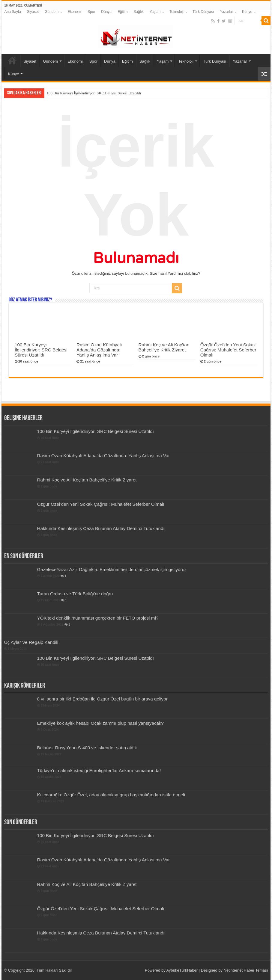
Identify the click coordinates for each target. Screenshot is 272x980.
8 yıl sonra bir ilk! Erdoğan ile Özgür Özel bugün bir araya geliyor (102, 699)
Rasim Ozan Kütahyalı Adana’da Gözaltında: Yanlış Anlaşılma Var (99, 350)
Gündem (52, 12)
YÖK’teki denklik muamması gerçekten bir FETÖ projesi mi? (98, 618)
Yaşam (155, 12)
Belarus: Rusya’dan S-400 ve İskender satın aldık (87, 748)
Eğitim (123, 12)
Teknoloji (176, 12)
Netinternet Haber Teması (246, 970)
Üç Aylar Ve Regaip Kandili (31, 642)
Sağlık (138, 12)
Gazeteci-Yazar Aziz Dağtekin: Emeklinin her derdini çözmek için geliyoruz (112, 569)
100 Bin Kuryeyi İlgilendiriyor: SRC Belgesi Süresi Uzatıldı (94, 93)
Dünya (106, 12)
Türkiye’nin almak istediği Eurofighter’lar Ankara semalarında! (99, 770)
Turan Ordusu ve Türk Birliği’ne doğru (75, 594)
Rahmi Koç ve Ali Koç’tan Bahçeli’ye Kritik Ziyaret (164, 347)
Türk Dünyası (203, 12)
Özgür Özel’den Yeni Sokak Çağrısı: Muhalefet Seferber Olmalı (228, 350)
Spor (91, 12)
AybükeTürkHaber (182, 970)
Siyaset (33, 12)
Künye (247, 12)
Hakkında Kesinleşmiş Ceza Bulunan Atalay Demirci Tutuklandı (101, 528)
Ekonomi (75, 12)
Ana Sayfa (13, 12)
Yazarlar (226, 12)
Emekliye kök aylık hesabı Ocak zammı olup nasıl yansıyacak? (101, 723)
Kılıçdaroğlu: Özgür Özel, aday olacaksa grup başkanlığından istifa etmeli (111, 795)
